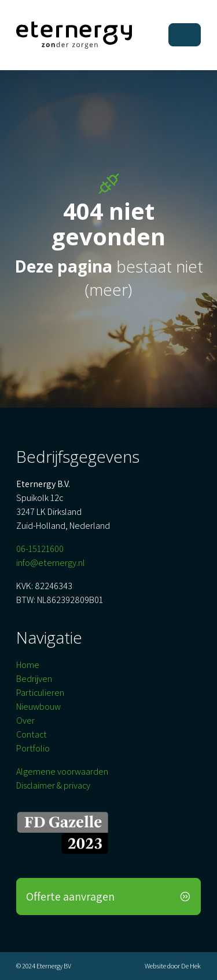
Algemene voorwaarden (62, 772)
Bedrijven (34, 679)
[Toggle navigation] (185, 35)
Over (25, 721)
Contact (32, 734)
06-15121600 (40, 549)
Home (28, 665)
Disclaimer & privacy (53, 785)
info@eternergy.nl (51, 563)
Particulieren (40, 693)
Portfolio (33, 748)
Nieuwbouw (38, 707)
